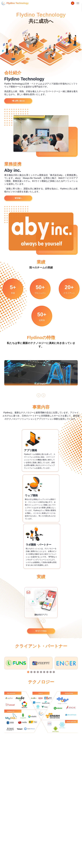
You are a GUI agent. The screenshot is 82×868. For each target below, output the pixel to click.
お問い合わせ (18, 105)
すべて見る (41, 635)
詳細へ (18, 202)
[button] (39, 399)
